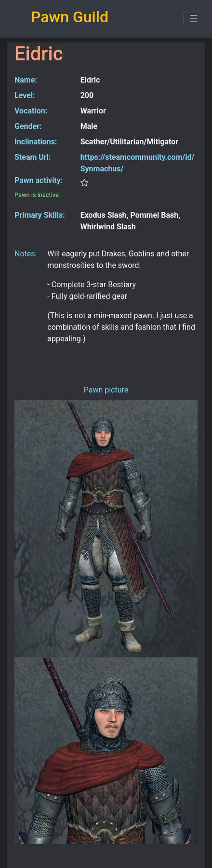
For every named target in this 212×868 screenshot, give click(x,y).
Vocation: (31, 111)
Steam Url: (33, 157)
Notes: (26, 254)
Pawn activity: (39, 180)
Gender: (28, 126)
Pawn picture (106, 390)
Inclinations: (36, 142)
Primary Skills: (40, 215)
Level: (25, 95)
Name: (26, 80)
